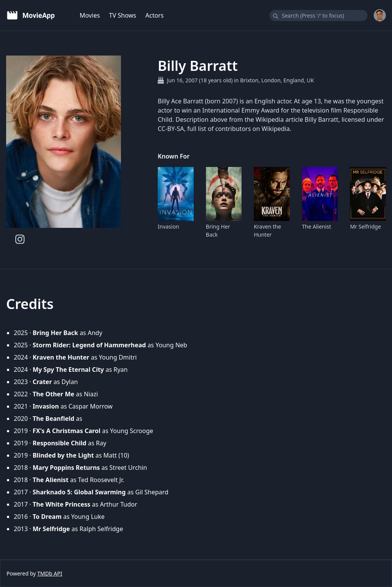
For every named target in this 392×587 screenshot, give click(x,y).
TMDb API (50, 573)
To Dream (47, 517)
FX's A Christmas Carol (66, 431)
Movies (90, 15)
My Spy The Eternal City (68, 370)
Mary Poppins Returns (66, 468)
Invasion (168, 226)
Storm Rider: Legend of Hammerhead (89, 345)
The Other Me (53, 394)
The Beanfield (53, 419)
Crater (42, 382)
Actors (155, 15)
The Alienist (317, 226)
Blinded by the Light (63, 455)
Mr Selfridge (365, 226)
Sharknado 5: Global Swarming (79, 492)
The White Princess (61, 504)
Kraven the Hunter (267, 231)
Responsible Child (59, 443)
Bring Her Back (218, 231)
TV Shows (123, 15)
